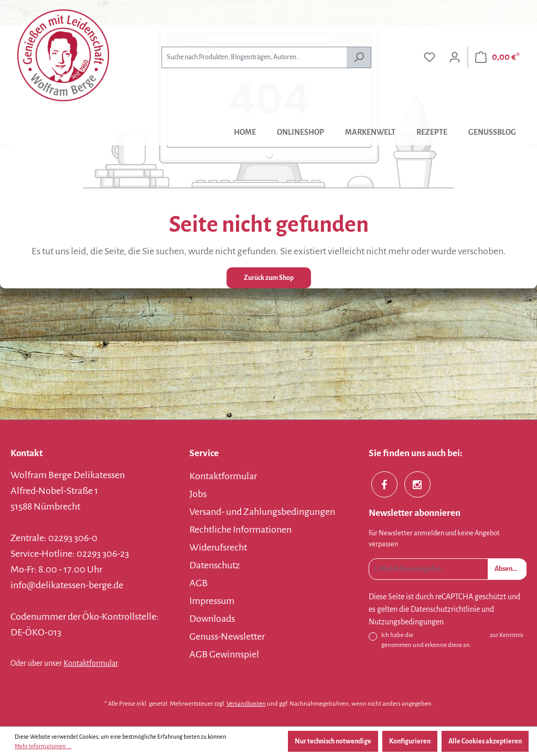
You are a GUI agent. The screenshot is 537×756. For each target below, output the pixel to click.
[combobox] (254, 57)
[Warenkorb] (497, 57)
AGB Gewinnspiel (224, 654)
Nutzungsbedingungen (406, 622)
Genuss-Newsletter (227, 636)
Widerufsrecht (218, 547)
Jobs (198, 494)
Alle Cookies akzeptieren (485, 741)
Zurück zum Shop (269, 278)
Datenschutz (214, 565)
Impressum (212, 601)
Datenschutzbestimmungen (452, 635)
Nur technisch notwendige (333, 741)
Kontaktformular (90, 663)
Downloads (212, 619)
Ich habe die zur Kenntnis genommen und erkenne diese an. (452, 639)
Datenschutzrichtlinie (445, 609)
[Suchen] (359, 57)
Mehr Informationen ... (43, 746)
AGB (198, 583)
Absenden (509, 569)
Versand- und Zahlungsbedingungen (262, 512)
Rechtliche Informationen (240, 530)
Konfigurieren (410, 741)
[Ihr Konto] (455, 57)
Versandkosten (246, 704)
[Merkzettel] (429, 57)
